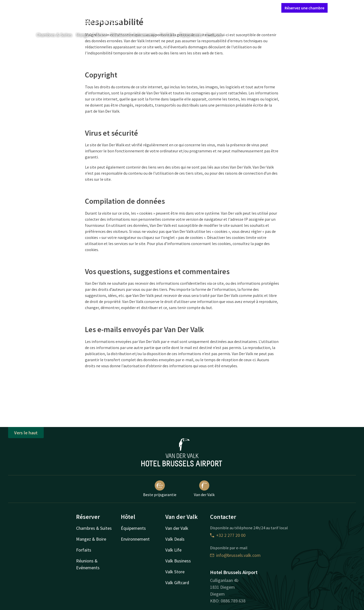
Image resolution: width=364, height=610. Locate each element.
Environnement (135, 539)
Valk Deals (175, 539)
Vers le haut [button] (26, 433)
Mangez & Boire (91, 35)
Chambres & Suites (54, 35)
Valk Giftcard (177, 583)
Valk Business (178, 561)
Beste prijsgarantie (160, 489)
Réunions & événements (133, 35)
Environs (214, 35)
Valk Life (173, 550)
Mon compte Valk (248, 8)
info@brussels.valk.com (235, 555)
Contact (221, 8)
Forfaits (168, 35)
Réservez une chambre (304, 8)
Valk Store (175, 572)
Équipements (133, 528)
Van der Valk (204, 489)
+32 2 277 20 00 (228, 535)
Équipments (191, 35)
